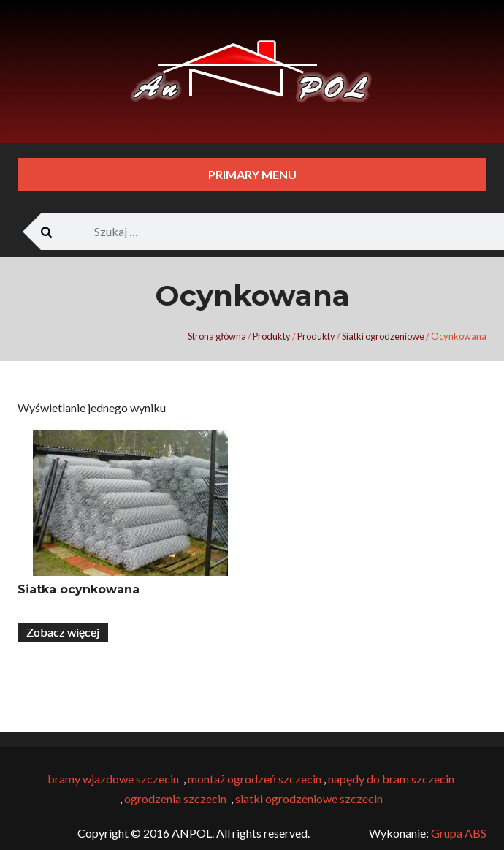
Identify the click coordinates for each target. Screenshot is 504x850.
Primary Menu (252, 174)
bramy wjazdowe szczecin (113, 779)
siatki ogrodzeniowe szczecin (310, 798)
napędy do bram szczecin (391, 779)
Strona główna (217, 336)
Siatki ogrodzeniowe (383, 336)
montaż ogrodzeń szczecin (253, 779)
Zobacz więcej (63, 632)
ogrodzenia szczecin (175, 798)
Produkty (272, 336)
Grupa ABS (459, 833)
